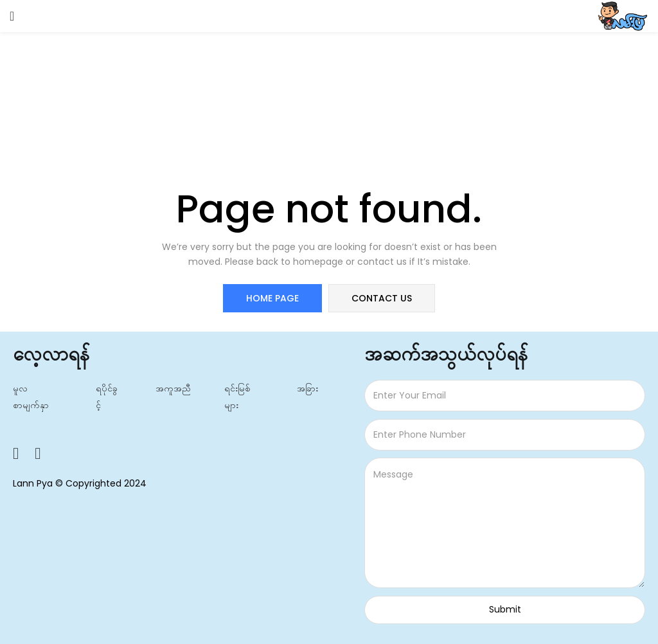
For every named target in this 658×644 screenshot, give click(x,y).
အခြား (307, 388)
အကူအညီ (173, 388)
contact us (382, 298)
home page (272, 298)
